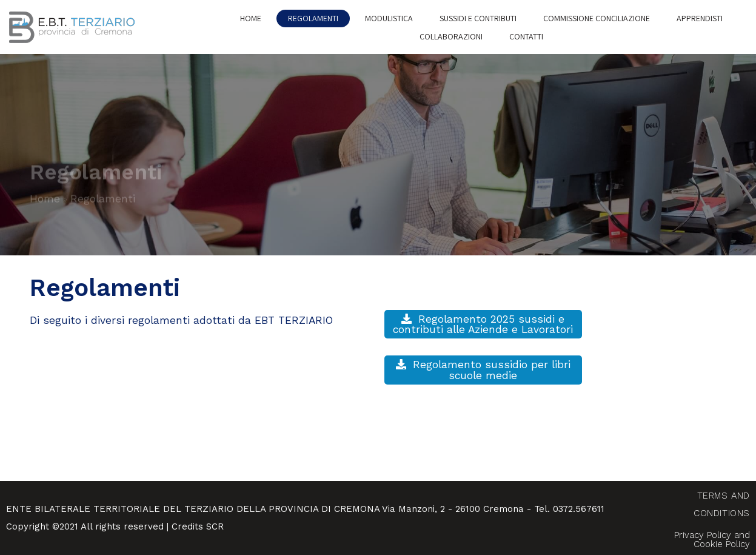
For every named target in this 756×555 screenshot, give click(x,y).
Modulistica (389, 18)
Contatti (526, 36)
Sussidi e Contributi (478, 18)
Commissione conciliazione (597, 18)
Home (251, 18)
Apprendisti (700, 18)
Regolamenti (313, 18)
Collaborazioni (451, 36)
